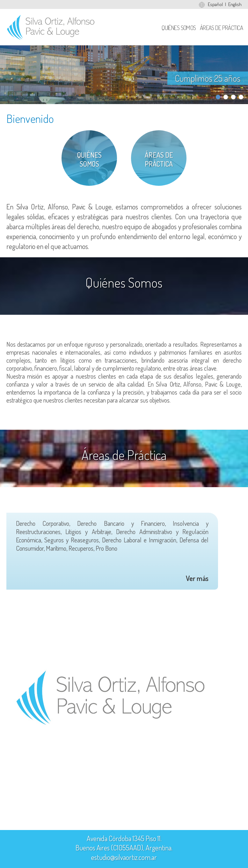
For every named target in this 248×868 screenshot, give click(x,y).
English (235, 4)
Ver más (197, 578)
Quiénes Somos (179, 28)
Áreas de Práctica (221, 28)
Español (215, 4)
